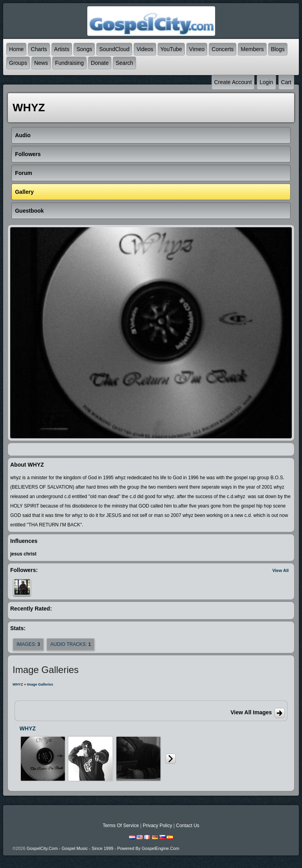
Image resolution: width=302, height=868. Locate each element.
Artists (62, 49)
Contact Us (187, 826)
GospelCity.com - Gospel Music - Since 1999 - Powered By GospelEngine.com (103, 848)
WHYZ (18, 684)
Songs (84, 49)
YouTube (171, 49)
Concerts (223, 49)
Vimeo (197, 49)
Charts (39, 49)
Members (252, 49)
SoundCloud (114, 49)
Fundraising (69, 63)
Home (16, 49)
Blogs (278, 49)
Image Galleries (40, 684)
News (41, 63)
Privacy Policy (157, 826)
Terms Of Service (121, 826)
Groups (18, 63)
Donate (100, 63)
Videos (145, 49)
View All (280, 570)
